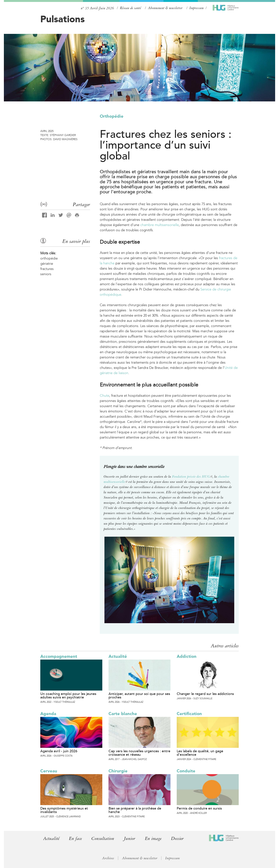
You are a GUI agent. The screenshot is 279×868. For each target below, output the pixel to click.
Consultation (103, 838)
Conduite (186, 771)
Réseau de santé (130, 8)
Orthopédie (112, 116)
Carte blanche (123, 714)
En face (75, 838)
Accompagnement (59, 656)
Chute (105, 396)
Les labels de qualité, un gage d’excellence (200, 753)
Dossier (177, 838)
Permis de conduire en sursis (199, 808)
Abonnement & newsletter (165, 8)
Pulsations (62, 19)
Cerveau (49, 771)
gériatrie (47, 264)
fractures (47, 269)
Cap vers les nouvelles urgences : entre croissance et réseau (139, 753)
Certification (189, 714)
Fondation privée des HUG (192, 476)
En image (153, 838)
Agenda (48, 714)
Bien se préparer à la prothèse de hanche (135, 810)
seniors (46, 274)
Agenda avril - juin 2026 (59, 751)
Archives (108, 858)
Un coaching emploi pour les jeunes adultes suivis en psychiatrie (68, 696)
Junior (130, 838)
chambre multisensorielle (160, 225)
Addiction (187, 656)
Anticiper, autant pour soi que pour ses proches (139, 696)
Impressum (197, 8)
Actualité (118, 656)
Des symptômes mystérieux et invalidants (64, 810)
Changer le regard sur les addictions (205, 694)
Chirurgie (118, 771)
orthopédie (49, 258)
